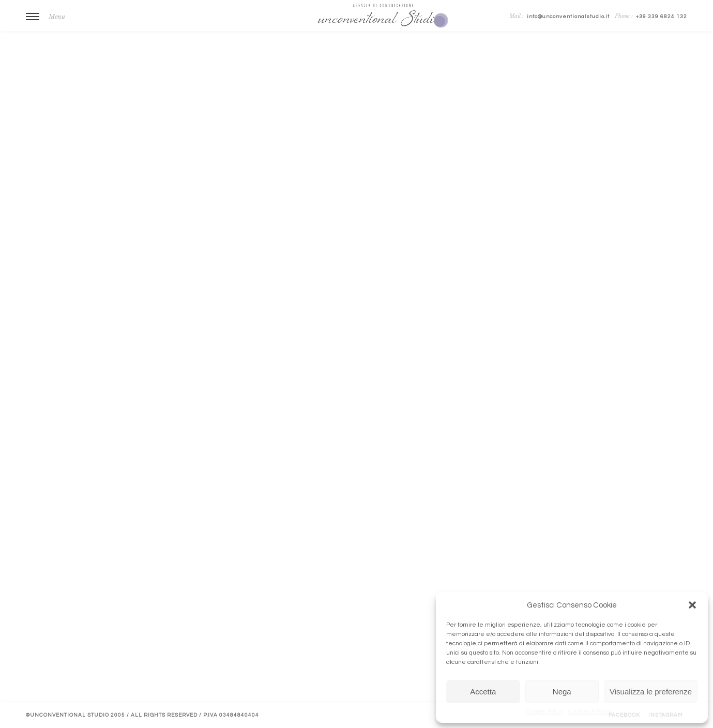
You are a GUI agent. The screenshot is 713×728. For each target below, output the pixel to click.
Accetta (483, 692)
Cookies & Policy (590, 712)
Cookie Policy (545, 712)
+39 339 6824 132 (662, 17)
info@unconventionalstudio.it (568, 17)
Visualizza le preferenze (651, 692)
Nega (562, 692)
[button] (692, 605)
